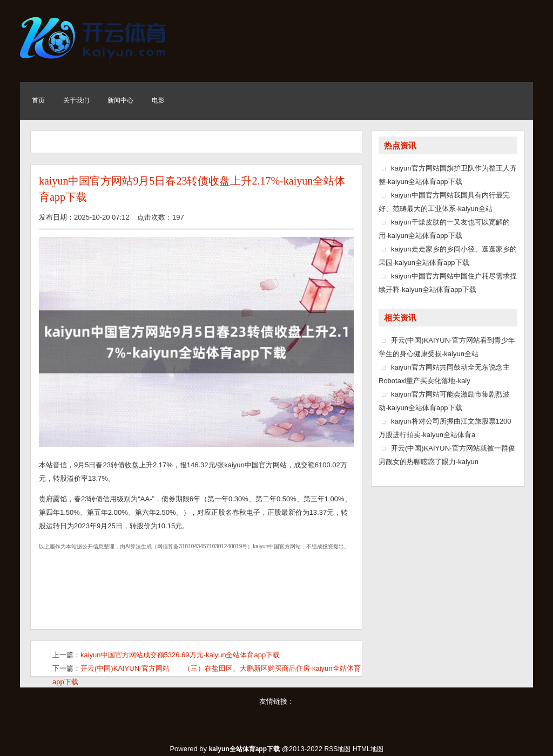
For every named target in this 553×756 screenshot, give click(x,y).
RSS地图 (338, 749)
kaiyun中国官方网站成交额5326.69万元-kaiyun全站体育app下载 (180, 655)
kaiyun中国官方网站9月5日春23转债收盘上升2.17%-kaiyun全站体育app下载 (192, 189)
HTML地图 (368, 749)
